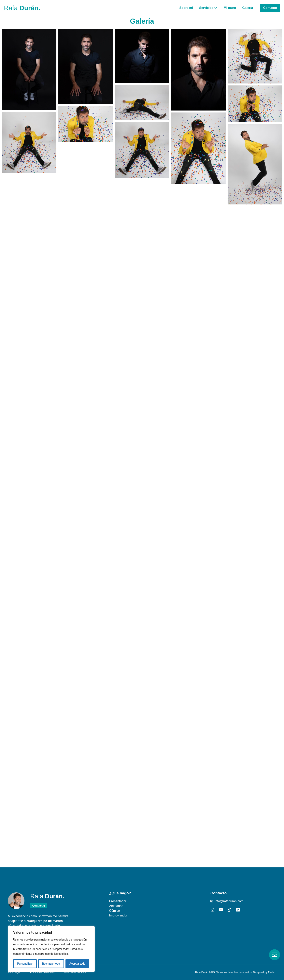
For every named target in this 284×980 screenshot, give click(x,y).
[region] (51, 949)
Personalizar (25, 964)
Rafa (22, 8)
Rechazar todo (51, 964)
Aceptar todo (77, 964)
